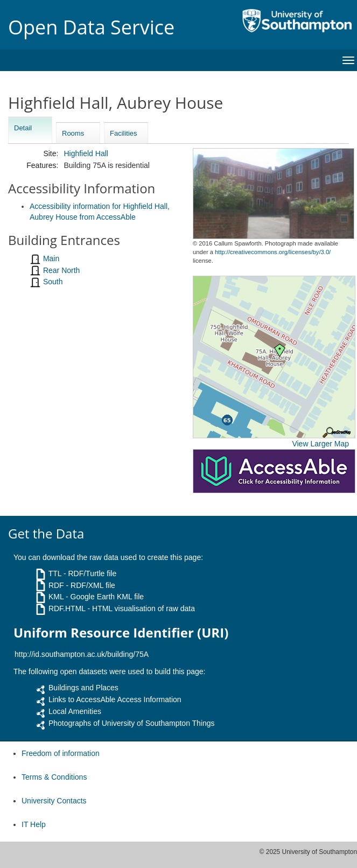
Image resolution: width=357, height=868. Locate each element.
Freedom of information (61, 753)
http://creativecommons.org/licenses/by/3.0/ (273, 252)
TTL (55, 573)
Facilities (124, 133)
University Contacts (54, 801)
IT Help (34, 824)
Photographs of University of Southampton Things (132, 723)
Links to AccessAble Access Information (115, 699)
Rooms (73, 133)
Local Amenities (75, 711)
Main (51, 258)
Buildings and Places (83, 688)
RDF (56, 585)
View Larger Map (320, 444)
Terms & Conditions (54, 777)
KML (56, 597)
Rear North (61, 270)
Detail (23, 128)
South (53, 282)
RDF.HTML (67, 608)
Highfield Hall (86, 153)
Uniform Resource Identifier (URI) (121, 633)
